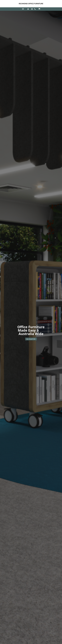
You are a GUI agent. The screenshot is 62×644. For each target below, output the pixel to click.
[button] (23, 9)
